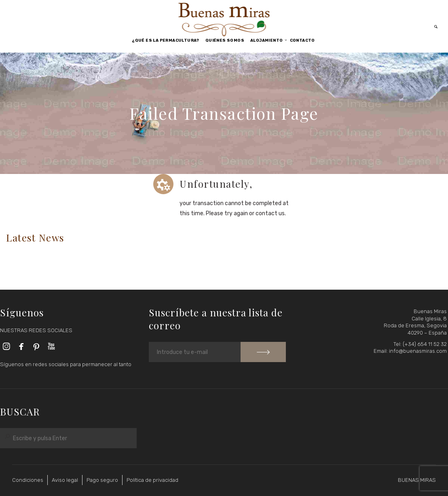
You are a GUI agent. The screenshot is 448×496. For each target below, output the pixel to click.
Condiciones (28, 480)
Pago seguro (102, 480)
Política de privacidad (152, 480)
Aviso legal (65, 480)
